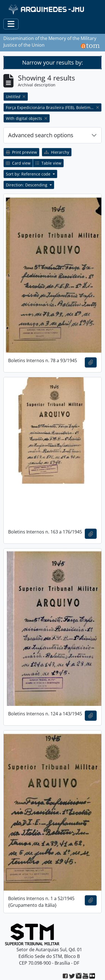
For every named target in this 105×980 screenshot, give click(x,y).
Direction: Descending (27, 185)
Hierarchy (57, 152)
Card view (18, 163)
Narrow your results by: (53, 62)
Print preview (21, 152)
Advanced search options (41, 135)
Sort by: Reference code (29, 174)
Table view (48, 163)
